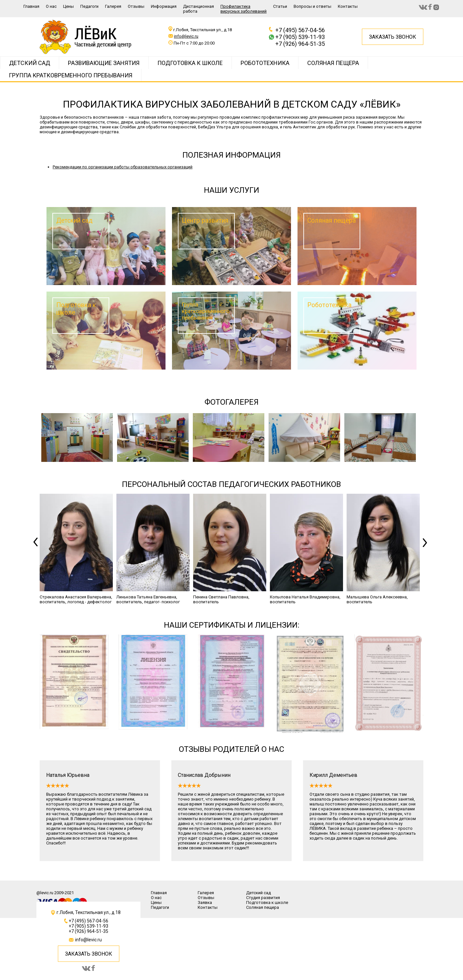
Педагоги (89, 6)
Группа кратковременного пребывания (71, 75)
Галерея (113, 6)
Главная (31, 6)
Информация (164, 6)
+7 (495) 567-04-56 (300, 30)
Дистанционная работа (198, 9)
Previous (37, 549)
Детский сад (30, 63)
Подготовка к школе (190, 63)
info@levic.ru (186, 36)
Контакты (348, 6)
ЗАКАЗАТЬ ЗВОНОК (89, 954)
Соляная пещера (333, 63)
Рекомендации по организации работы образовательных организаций (123, 167)
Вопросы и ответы (312, 6)
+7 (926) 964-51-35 (300, 44)
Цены (68, 6)
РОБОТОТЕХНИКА (265, 63)
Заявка (205, 902)
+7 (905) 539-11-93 (300, 37)
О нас (51, 6)
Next (426, 549)
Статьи (280, 6)
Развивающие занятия (104, 63)
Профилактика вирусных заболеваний (244, 9)
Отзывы (136, 6)
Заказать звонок (393, 37)
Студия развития (263, 898)
